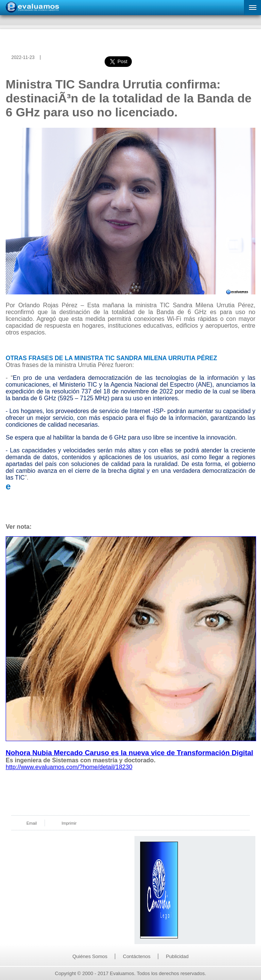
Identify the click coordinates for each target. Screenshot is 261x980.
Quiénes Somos (90, 956)
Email (32, 823)
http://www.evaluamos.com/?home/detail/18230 (69, 767)
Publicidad (177, 956)
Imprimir (69, 823)
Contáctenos (137, 956)
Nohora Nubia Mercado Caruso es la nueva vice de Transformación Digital (129, 753)
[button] (253, 8)
